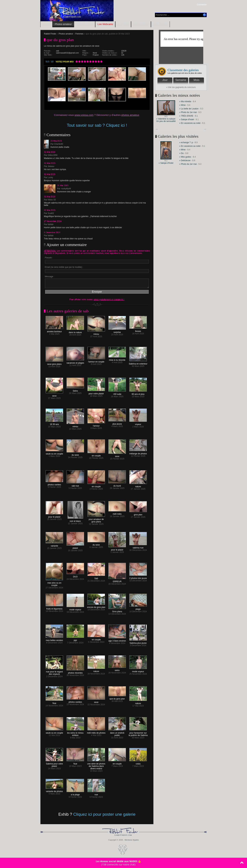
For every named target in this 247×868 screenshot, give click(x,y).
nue (96, 794)
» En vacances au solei (190, 123)
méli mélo (117, 513)
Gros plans (117, 611)
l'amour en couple (96, 361)
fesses (138, 330)
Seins (75, 390)
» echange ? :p (186, 142)
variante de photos (54, 790)
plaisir (75, 547)
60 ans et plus (138, 393)
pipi (75, 639)
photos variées (54, 484)
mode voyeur (75, 609)
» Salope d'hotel (187, 119)
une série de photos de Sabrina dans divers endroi (96, 765)
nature (138, 486)
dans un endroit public (117, 733)
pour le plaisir (54, 516)
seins (117, 669)
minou (96, 333)
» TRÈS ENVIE (186, 116)
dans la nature (75, 331)
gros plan (138, 514)
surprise (117, 331)
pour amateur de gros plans (96, 520)
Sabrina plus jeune (138, 642)
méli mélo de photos (96, 732)
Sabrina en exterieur (138, 363)
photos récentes (75, 672)
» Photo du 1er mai (188, 112)
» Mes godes (185, 157)
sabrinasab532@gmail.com (67, 53)
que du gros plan (117, 698)
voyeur (138, 423)
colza (138, 763)
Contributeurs (160, 24)
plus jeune (117, 423)
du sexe (75, 454)
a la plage (75, 794)
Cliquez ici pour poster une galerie (104, 814)
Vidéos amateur (85, 24)
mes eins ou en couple (54, 583)
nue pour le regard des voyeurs (54, 672)
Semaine (181, 80)
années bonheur (54, 331)
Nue (54, 702)
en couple (96, 455)
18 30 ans (54, 423)
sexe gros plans (54, 363)
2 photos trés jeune (138, 577)
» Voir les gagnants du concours (181, 87)
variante (54, 545)
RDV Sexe (123, 24)
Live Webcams (105, 24)
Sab (96, 577)
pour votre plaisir (96, 393)
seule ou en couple (54, 453)
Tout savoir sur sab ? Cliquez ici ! (97, 125)
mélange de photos (138, 453)
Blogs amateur (141, 24)
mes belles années (54, 639)
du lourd (117, 485)
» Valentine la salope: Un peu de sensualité (166, 120)
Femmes (79, 34)
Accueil (46, 24)
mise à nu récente (117, 359)
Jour (165, 80)
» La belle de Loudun (189, 109)
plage (138, 608)
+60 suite (117, 393)
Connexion (202, 5)
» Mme (182, 105)
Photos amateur (63, 24)
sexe (54, 395)
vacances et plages (75, 362)
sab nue (75, 485)
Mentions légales (132, 840)
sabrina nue (138, 547)
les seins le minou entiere (75, 733)
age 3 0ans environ (117, 640)
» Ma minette (186, 101)
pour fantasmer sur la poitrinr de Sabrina (138, 733)
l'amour (96, 425)
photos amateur (130, 115)
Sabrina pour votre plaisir (54, 764)
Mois (197, 80)
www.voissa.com (84, 115)
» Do (181, 153)
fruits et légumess (54, 608)
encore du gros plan (96, 606)
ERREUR (117, 581)
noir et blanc (75, 520)
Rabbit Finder (50, 34)
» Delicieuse (185, 160)
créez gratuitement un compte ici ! (109, 300)
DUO (75, 576)
